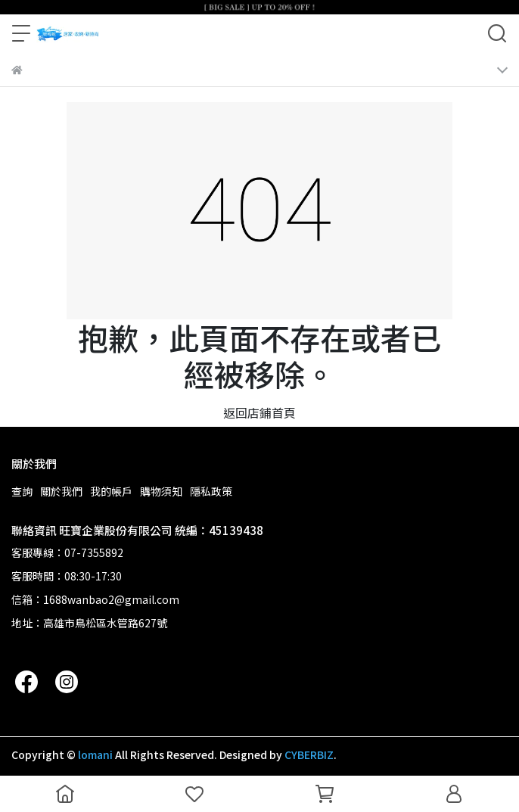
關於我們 (61, 491)
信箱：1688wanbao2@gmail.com (95, 599)
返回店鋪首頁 (259, 412)
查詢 (22, 491)
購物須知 (161, 491)
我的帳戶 (111, 491)
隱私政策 (211, 491)
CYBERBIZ (309, 754)
